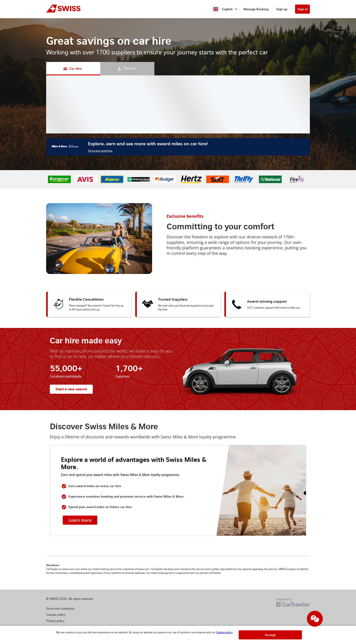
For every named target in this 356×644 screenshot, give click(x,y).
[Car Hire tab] (73, 69)
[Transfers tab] (127, 69)
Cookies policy (224, 632)
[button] (225, 9)
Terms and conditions (100, 151)
